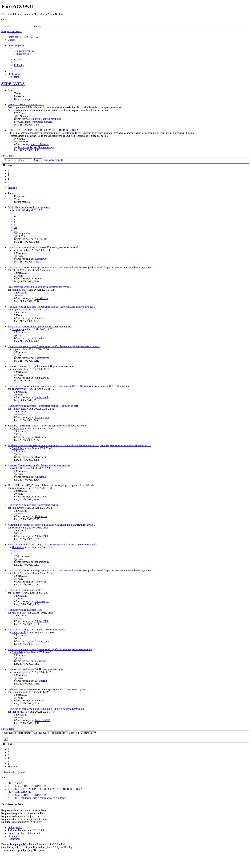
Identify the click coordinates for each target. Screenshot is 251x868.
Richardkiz (17, 652)
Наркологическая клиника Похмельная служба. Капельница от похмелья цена (50, 649)
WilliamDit (17, 468)
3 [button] (8, 176)
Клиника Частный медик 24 (46, 119)
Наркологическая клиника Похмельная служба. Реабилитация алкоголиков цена (51, 307)
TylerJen (16, 528)
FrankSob (17, 369)
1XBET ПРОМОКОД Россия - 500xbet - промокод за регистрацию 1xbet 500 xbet (51, 485)
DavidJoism (18, 428)
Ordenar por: (51, 733)
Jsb (13, 210)
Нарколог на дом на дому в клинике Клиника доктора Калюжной (43, 247)
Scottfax (39, 279)
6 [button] (8, 185)
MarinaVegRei (26, 147)
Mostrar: (18, 733)
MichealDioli (42, 397)
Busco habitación (40, 144)
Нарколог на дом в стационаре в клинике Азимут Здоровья (40, 326)
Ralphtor (16, 310)
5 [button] (8, 182)
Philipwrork (18, 508)
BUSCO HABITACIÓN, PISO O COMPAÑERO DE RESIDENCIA (43, 130)
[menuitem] (11, 40)
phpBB (23, 844)
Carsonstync (18, 329)
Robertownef (42, 259)
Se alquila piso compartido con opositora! (29, 207)
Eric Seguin (26, 847)
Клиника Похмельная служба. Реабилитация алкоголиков (39, 465)
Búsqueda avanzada (11, 31)
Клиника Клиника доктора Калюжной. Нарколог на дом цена (41, 366)
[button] (12, 188)
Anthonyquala (19, 409)
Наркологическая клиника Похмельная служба (33, 505)
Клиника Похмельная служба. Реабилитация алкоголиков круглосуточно (47, 426)
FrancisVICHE (19, 712)
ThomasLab (18, 547)
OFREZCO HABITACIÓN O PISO (26, 104)
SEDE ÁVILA (13, 84)
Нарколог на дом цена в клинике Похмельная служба (36, 630)
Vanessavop (18, 488)
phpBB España (36, 850)
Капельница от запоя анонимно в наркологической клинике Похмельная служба (51, 525)
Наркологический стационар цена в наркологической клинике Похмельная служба (53, 545)
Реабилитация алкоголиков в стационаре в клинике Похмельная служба (47, 689)
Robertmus (40, 338)
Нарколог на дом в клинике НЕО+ (26, 590)
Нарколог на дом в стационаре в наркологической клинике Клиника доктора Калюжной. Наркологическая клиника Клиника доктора (80, 267)
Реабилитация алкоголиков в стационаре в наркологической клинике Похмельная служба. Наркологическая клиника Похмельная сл (79, 445)
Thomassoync (42, 358)
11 (15, 230)
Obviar (5, 20)
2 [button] (8, 173)
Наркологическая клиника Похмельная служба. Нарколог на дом (43, 406)
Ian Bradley (66, 847)
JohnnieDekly (19, 290)
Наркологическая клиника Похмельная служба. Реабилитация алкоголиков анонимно (54, 346)
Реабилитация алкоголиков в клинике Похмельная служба (39, 287)
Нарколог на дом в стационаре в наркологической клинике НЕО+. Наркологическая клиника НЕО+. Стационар (68, 386)
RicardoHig (18, 672)
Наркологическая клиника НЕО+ (26, 610)
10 (15, 227)
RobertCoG (18, 250)
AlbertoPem (41, 239)
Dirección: (83, 733)
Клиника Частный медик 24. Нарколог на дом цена (35, 669)
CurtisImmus (25, 122)
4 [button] (8, 179)
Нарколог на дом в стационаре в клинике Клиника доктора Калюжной (46, 709)
